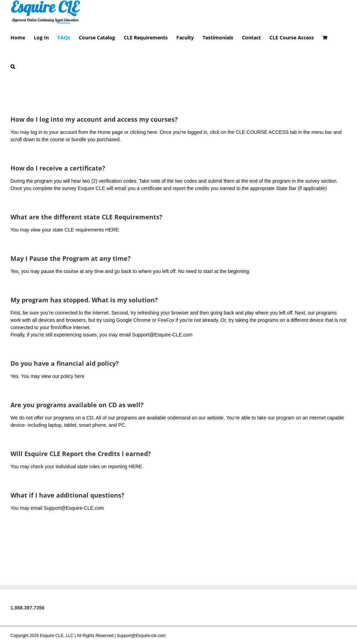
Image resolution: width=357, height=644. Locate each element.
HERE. (136, 488)
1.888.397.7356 (27, 629)
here (152, 154)
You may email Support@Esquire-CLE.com (57, 530)
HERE (112, 251)
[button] (13, 66)
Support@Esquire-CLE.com (162, 356)
